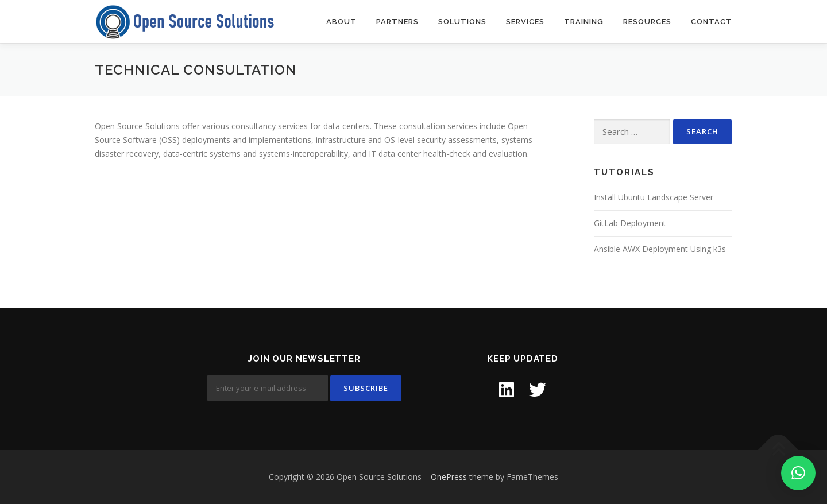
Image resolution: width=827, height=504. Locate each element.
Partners (397, 22)
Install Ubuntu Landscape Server (654, 197)
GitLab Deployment (630, 223)
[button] (798, 473)
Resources (647, 22)
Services (525, 22)
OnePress (449, 477)
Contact (712, 22)
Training (584, 22)
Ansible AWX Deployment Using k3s (660, 249)
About (341, 22)
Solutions (462, 22)
